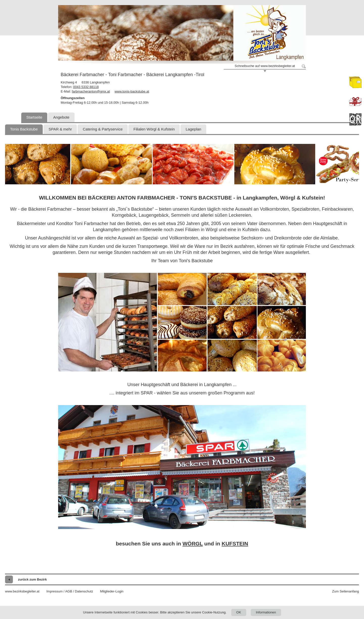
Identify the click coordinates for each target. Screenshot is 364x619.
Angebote (61, 117)
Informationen (266, 612)
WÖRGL (193, 544)
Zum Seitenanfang (346, 591)
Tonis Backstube (24, 129)
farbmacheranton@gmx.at (91, 91)
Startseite (34, 117)
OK (239, 612)
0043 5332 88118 (86, 87)
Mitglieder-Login (112, 591)
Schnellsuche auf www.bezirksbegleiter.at (265, 66)
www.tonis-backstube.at (132, 91)
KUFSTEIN (235, 544)
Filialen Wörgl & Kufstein (154, 129)
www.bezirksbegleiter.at (22, 591)
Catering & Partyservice (103, 129)
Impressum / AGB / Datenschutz (70, 591)
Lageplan (193, 129)
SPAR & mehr (60, 129)
